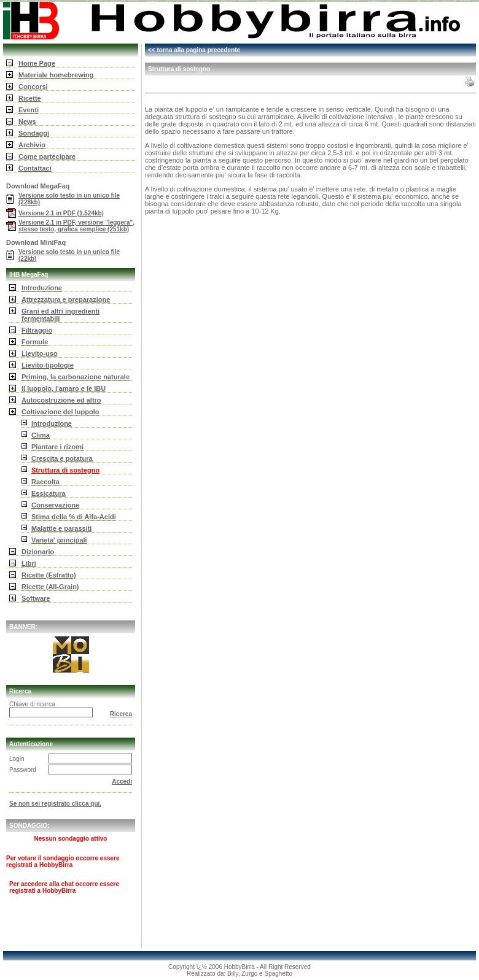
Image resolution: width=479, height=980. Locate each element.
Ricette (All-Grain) (50, 587)
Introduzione (42, 288)
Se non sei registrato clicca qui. (55, 804)
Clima (41, 435)
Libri (29, 563)
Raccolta (45, 482)
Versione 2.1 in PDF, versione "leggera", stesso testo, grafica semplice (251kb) (76, 226)
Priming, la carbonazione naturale (76, 377)
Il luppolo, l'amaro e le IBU (64, 388)
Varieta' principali (59, 540)
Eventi (29, 110)
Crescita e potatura (62, 458)
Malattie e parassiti (61, 528)
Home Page (37, 63)
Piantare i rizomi (57, 447)
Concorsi (33, 87)
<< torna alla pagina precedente (194, 50)
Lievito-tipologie (48, 365)
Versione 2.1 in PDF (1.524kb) (61, 213)
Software (36, 598)
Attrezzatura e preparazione (66, 299)
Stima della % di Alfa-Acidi (74, 517)
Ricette (30, 98)
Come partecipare (47, 156)
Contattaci (35, 168)
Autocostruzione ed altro (61, 400)
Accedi (122, 781)
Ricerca (121, 714)
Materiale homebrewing (56, 75)
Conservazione (55, 505)
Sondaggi (34, 133)
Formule (35, 342)
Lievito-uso (40, 353)
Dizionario (38, 552)
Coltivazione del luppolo (60, 412)
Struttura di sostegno (65, 470)
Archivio (32, 145)
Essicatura (49, 493)
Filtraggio (37, 330)
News (27, 122)
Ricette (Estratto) (49, 575)
